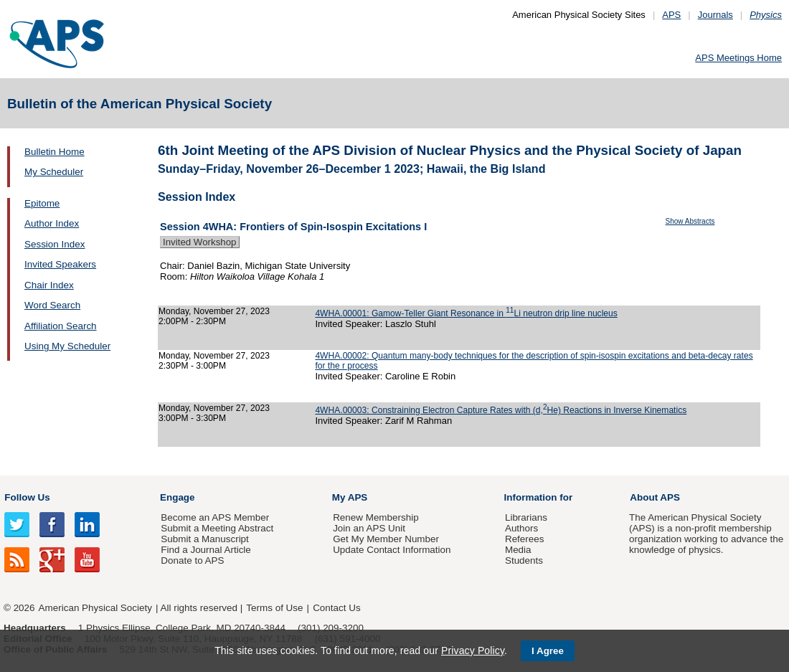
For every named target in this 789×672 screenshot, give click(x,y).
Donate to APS (192, 560)
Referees (525, 539)
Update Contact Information (392, 550)
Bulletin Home (55, 152)
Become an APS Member (215, 517)
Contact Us (336, 608)
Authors (521, 528)
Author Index (52, 223)
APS (671, 15)
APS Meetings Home (738, 58)
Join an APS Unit (369, 528)
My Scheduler (54, 172)
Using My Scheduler (67, 346)
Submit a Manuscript (204, 539)
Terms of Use (274, 608)
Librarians (526, 517)
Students (524, 560)
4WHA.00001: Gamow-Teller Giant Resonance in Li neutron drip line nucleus (466, 313)
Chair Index (49, 285)
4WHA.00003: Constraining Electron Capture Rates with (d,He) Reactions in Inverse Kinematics (501, 410)
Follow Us (27, 497)
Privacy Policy (473, 650)
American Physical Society (95, 608)
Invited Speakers (60, 264)
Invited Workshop (200, 242)
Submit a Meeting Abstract (217, 528)
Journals (715, 15)
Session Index (55, 244)
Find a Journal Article (205, 550)
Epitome (42, 203)
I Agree (548, 651)
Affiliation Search (61, 326)
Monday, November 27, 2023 (214, 311)
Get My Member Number (386, 539)
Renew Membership (376, 517)
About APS (655, 497)
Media (518, 550)
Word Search (52, 305)
